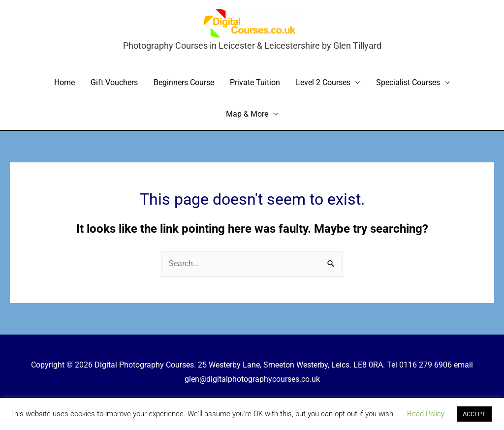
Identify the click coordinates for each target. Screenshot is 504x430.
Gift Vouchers (114, 82)
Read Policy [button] (426, 414)
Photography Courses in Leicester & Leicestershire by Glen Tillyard (252, 46)
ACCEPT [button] (474, 414)
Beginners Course (184, 82)
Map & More (247, 114)
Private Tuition (255, 82)
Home (64, 82)
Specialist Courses (408, 82)
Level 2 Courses (323, 82)
